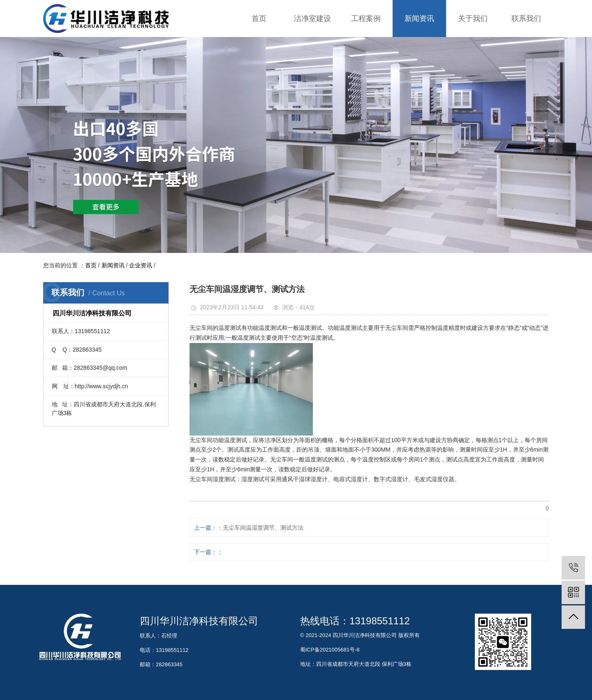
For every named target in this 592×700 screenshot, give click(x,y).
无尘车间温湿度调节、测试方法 (263, 528)
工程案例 (366, 19)
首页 (259, 19)
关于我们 (473, 19)
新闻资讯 (419, 19)
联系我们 (526, 19)
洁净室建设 (312, 19)
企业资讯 (141, 265)
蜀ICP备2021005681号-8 (330, 650)
